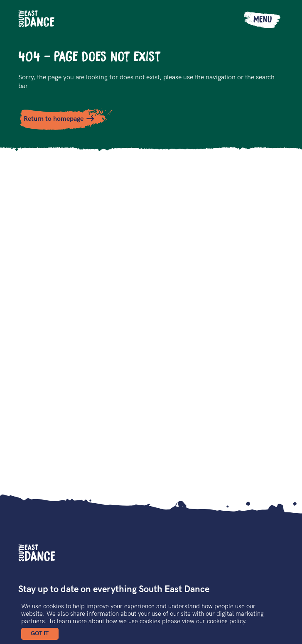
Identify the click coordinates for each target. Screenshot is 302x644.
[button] (40, 634)
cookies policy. (227, 621)
